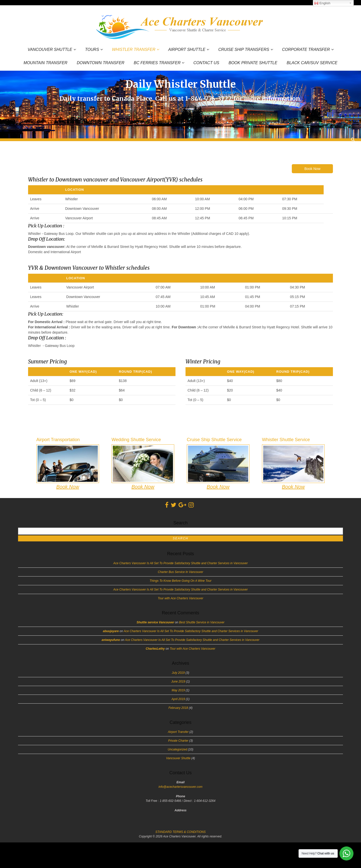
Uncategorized (177, 749)
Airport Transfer (178, 732)
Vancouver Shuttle (50, 50)
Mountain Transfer (46, 63)
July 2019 (178, 673)
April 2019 (178, 699)
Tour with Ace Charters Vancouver (180, 598)
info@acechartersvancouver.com (180, 787)
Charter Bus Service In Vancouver (181, 572)
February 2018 (178, 708)
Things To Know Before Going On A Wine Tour (181, 581)
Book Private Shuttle (253, 63)
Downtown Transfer (101, 63)
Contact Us (206, 63)
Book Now (312, 169)
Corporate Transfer (306, 50)
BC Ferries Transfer (157, 63)
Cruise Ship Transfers (244, 50)
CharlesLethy (155, 649)
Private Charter (178, 741)
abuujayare (111, 631)
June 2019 (178, 682)
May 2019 (178, 690)
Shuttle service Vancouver (155, 622)
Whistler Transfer (133, 50)
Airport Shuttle (187, 50)
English (322, 3)
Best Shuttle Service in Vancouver (202, 622)
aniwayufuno (111, 640)
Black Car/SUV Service (312, 63)
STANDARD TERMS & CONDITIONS (180, 832)
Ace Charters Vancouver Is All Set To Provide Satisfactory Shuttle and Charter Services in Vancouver (180, 563)
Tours (92, 50)
